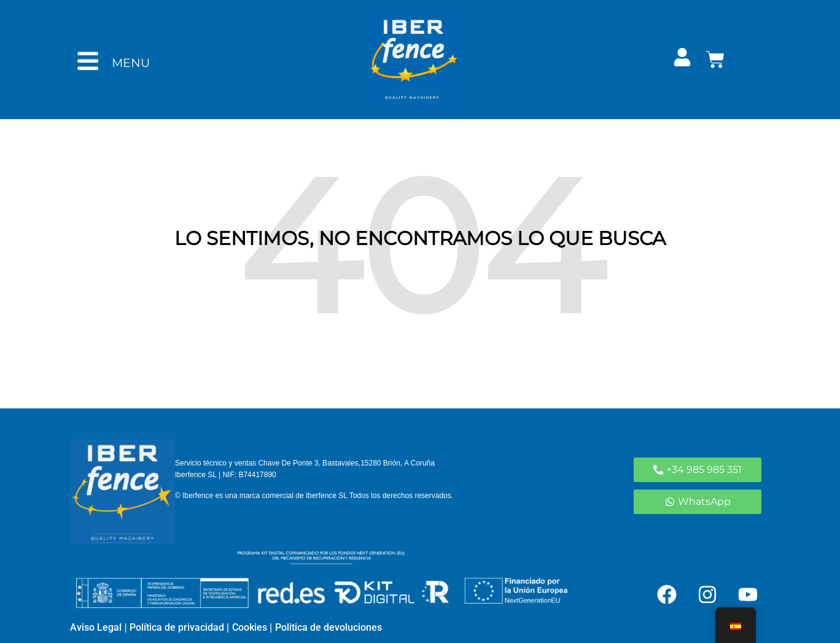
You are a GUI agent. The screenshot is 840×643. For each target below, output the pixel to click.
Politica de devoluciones (329, 627)
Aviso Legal (96, 627)
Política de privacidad (176, 627)
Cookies (250, 627)
